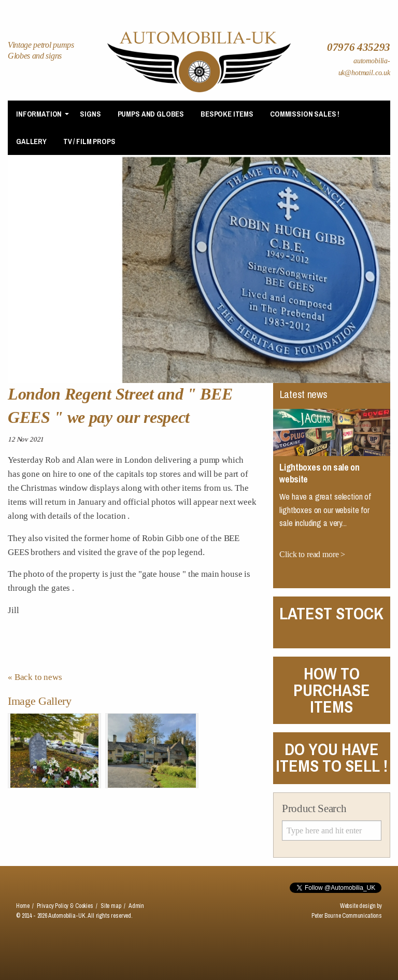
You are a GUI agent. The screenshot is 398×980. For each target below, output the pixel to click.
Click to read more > (312, 554)
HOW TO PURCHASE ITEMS (332, 690)
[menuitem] (40, 114)
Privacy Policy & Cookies (65, 906)
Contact (352, 6)
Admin (136, 906)
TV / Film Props (89, 141)
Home (185, 6)
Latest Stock (331, 613)
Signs (90, 114)
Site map (111, 906)
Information (39, 114)
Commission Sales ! (305, 114)
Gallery (31, 141)
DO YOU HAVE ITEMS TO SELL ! (332, 757)
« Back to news (35, 677)
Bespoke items (227, 114)
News (268, 6)
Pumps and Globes (151, 114)
